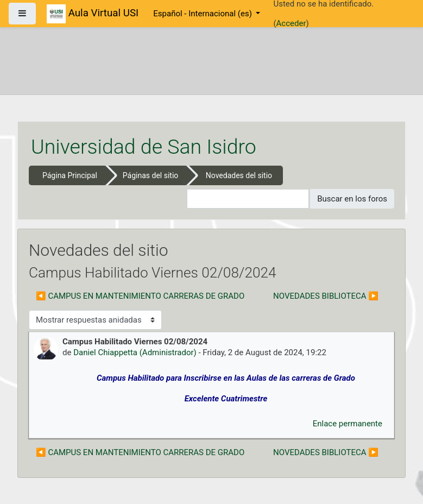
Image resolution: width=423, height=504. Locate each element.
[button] (179, 199)
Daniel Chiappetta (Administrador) (135, 352)
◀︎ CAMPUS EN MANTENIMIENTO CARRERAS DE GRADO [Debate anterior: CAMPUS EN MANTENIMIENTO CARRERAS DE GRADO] (140, 296)
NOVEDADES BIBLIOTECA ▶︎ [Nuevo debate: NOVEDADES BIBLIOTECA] (326, 296)
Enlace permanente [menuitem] (348, 424)
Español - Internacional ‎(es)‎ (203, 14)
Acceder (291, 23)
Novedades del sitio (239, 175)
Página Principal (70, 175)
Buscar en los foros (352, 199)
